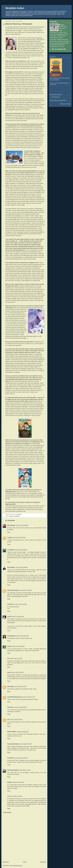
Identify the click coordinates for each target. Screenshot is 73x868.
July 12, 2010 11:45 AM (16, 796)
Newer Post (6, 862)
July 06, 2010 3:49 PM (21, 567)
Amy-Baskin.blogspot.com (15, 697)
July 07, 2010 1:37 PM (20, 686)
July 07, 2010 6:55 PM (21, 707)
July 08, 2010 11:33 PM (21, 758)
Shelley (9, 782)
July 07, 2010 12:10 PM (17, 672)
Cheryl (63, 25)
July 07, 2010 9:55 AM (18, 616)
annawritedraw (11, 636)
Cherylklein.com (56, 97)
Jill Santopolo (39, 38)
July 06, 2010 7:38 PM (26, 590)
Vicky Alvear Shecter (13, 590)
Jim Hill (9, 616)
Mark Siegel (11, 686)
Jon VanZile (11, 550)
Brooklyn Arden (15, 8)
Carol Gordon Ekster (13, 744)
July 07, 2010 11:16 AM (16, 658)
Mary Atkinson (11, 525)
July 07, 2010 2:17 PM (29, 697)
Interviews (17, 516)
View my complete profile (59, 49)
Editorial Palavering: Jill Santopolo (19, 24)
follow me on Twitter (65, 104)
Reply (9, 532)
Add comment (7, 812)
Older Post (43, 862)
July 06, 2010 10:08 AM (21, 550)
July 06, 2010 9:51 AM (22, 525)
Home (25, 862)
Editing (11, 516)
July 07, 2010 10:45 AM (18, 646)
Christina (10, 537)
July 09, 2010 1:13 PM (24, 770)
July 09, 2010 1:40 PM (18, 782)
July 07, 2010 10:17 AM (22, 636)
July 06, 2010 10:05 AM (19, 537)
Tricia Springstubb (12, 770)
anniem (9, 646)
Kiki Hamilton (11, 567)
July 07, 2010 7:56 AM (21, 604)
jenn (8, 719)
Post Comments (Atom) (16, 866)
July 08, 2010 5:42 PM (25, 744)
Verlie (9, 672)
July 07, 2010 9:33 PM (16, 719)
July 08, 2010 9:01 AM (22, 732)
